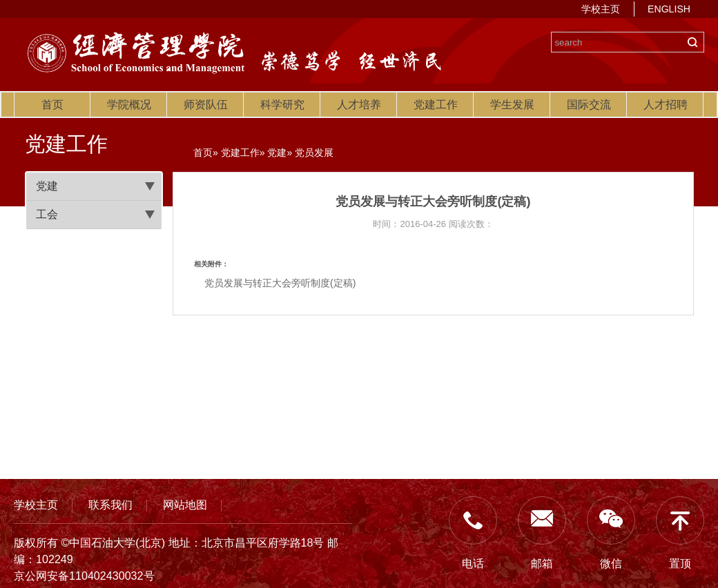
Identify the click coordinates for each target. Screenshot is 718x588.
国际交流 (589, 105)
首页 (52, 105)
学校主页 (601, 9)
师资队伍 (206, 105)
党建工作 (436, 105)
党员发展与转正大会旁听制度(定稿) (280, 283)
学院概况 (129, 105)
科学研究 (282, 105)
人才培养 (359, 105)
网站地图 (185, 504)
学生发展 (512, 105)
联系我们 (110, 504)
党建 (47, 186)
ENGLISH (669, 9)
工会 (47, 214)
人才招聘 (666, 105)
